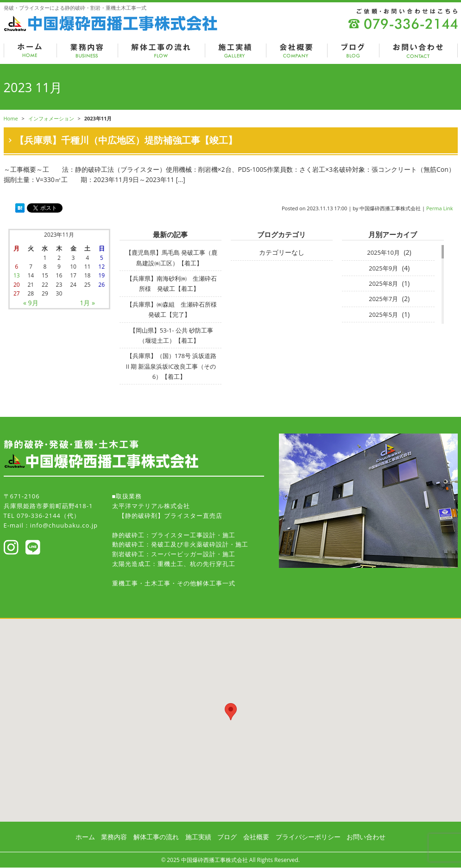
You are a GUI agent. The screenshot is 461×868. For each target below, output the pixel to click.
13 (17, 275)
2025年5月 (383, 314)
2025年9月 (383, 268)
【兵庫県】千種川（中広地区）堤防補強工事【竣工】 (126, 140)
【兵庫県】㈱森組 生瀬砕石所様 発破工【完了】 (175, 309)
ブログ (227, 837)
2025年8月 (383, 283)
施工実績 (198, 837)
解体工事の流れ (156, 837)
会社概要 (256, 837)
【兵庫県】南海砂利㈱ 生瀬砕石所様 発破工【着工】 (172, 283)
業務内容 (114, 837)
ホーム (85, 837)
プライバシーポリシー (308, 837)
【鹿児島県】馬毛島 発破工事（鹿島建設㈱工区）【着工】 (171, 258)
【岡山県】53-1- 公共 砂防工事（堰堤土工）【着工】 (171, 335)
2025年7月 (383, 299)
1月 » (87, 303)
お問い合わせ (366, 837)
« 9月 (31, 303)
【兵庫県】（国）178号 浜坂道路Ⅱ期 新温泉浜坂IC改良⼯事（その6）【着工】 (171, 366)
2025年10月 (383, 252)
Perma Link (440, 208)
